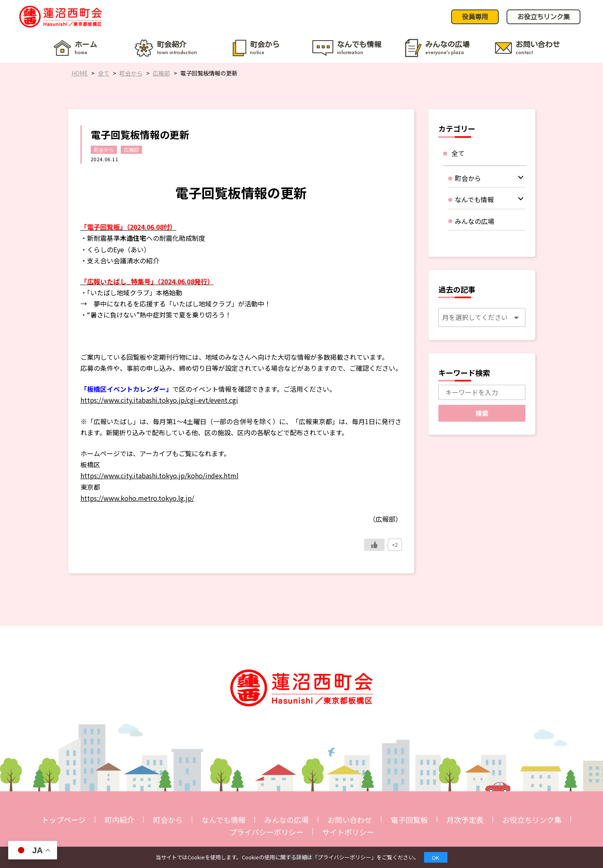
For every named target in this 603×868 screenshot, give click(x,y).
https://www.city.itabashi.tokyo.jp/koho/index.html (159, 475)
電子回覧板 (409, 820)
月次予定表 (465, 820)
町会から (104, 150)
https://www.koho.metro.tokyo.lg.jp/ (137, 498)
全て (458, 153)
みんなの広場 (287, 820)
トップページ (64, 820)
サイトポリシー (348, 832)
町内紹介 (119, 820)
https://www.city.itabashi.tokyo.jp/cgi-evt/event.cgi (159, 400)
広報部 (131, 150)
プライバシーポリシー (266, 832)
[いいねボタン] (374, 545)
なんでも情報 (224, 820)
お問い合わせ (350, 820)
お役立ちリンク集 (532, 820)
